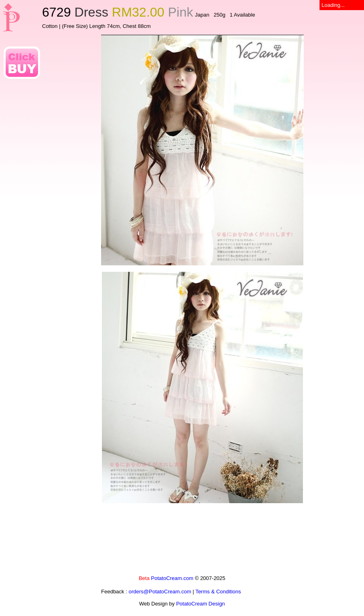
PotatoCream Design (200, 604)
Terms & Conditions (218, 592)
